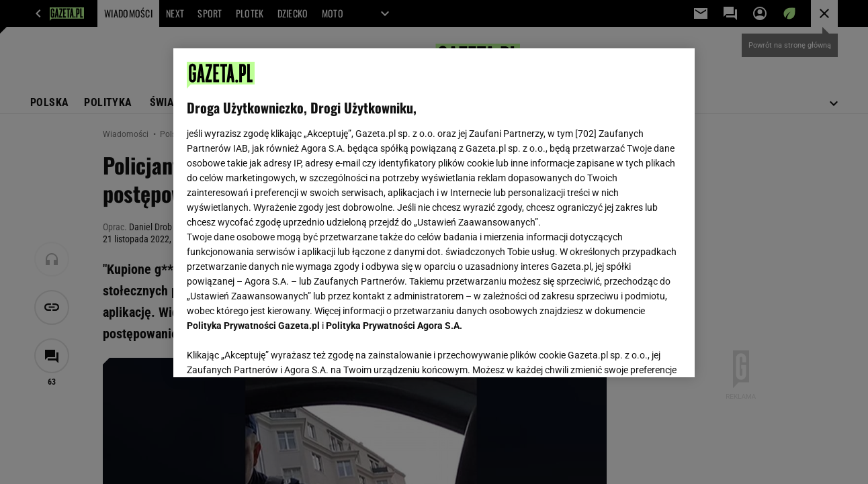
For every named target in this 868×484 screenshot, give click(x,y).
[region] (434, 213)
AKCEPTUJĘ (635, 351)
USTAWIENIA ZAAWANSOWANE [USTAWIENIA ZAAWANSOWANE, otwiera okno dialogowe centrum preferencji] (275, 350)
